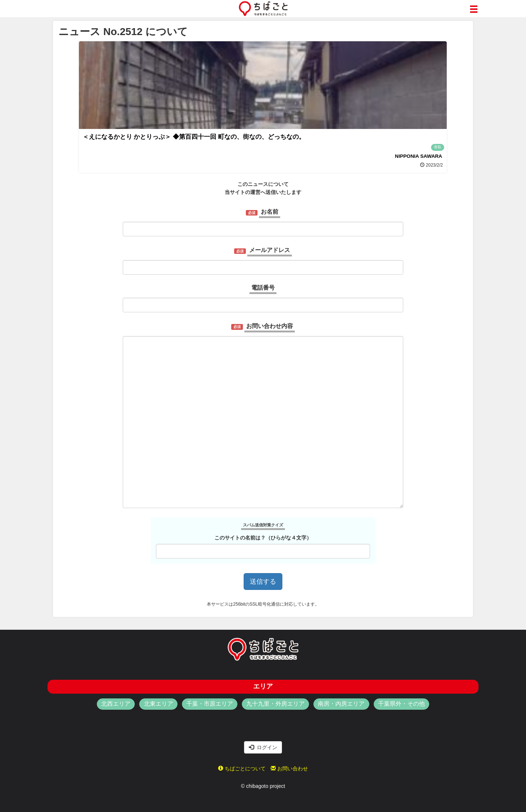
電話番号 (263, 288)
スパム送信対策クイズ (263, 525)
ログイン (263, 747)
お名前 (270, 212)
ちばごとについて (242, 769)
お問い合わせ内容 (270, 326)
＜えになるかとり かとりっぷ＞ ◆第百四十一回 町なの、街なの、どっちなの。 (194, 137)
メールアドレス (270, 250)
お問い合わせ (289, 769)
